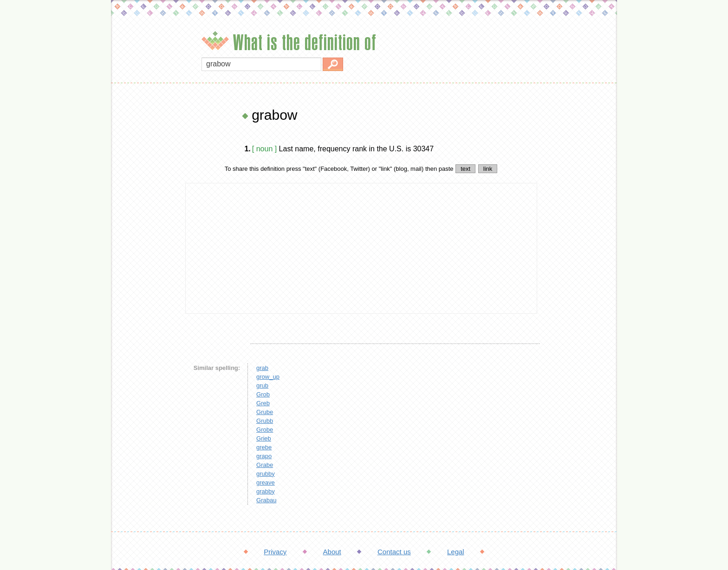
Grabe (265, 465)
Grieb (264, 438)
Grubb (265, 421)
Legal (456, 552)
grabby (266, 491)
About (332, 552)
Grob (263, 394)
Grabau (266, 500)
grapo (264, 456)
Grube (265, 412)
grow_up (268, 377)
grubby (266, 474)
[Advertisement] (146, 246)
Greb (263, 403)
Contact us (394, 552)
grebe (264, 447)
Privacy (275, 552)
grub (262, 385)
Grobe (265, 430)
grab (262, 368)
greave (266, 483)
